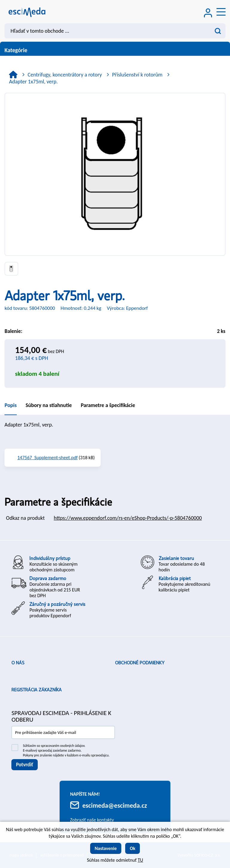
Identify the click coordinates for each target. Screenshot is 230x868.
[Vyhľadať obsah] (218, 31)
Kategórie (115, 50)
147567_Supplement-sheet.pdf (47, 458)
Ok (133, 848)
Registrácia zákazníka (37, 690)
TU (140, 860)
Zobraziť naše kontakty (92, 820)
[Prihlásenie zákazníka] (208, 14)
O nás (18, 663)
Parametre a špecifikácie (108, 405)
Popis (10, 405)
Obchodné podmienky (140, 663)
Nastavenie (106, 848)
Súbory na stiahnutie (49, 405)
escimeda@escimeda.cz (115, 805)
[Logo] (27, 12)
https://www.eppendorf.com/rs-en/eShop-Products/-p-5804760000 (128, 518)
